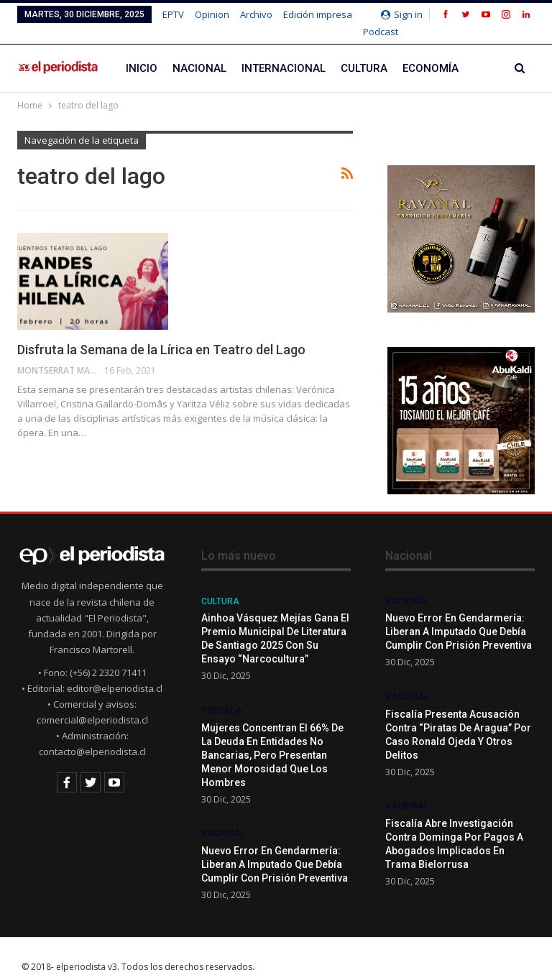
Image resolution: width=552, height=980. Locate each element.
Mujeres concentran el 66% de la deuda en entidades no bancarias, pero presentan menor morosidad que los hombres (272, 739)
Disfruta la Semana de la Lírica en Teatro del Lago (161, 333)
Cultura (364, 52)
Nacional (199, 52)
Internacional (284, 52)
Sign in (402, 14)
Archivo (256, 14)
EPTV (173, 14)
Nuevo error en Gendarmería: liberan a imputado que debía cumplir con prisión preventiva (275, 848)
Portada (222, 694)
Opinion (212, 14)
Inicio (142, 52)
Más (296, 14)
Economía (431, 52)
